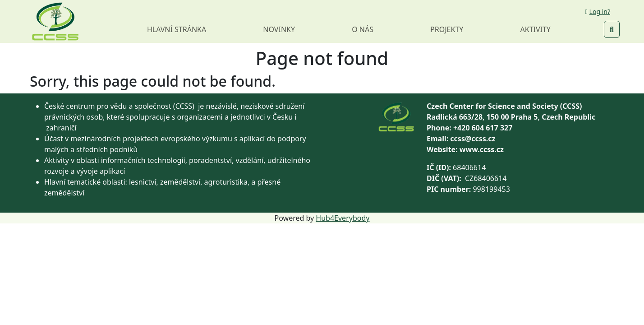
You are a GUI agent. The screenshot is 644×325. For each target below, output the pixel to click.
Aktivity (536, 29)
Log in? (598, 12)
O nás (363, 29)
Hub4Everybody (343, 218)
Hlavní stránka (177, 29)
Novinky (279, 29)
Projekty (447, 29)
